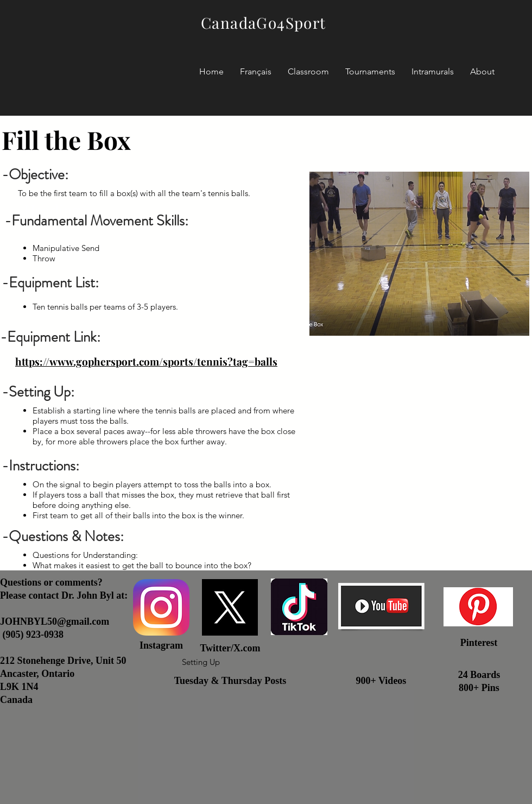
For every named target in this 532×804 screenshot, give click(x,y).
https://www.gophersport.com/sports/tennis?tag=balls (146, 361)
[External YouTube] (419, 436)
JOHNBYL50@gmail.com (55, 621)
